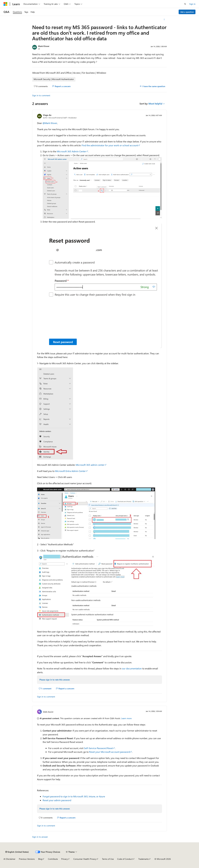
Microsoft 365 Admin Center (71, 151)
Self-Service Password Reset (98, 748)
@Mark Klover (50, 123)
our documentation (132, 668)
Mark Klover (44, 46)
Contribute (53, 859)
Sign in (192, 4)
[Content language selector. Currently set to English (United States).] (17, 852)
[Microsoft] (5, 4)
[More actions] (164, 19)
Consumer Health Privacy (85, 859)
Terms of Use (108, 859)
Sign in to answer (40, 837)
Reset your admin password (57, 800)
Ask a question (187, 12)
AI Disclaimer (9, 859)
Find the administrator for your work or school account (110, 145)
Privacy (65, 859)
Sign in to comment (41, 95)
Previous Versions (27, 859)
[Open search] (185, 4)
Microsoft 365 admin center (90, 465)
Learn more (126, 718)
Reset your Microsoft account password (110, 752)
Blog (40, 859)
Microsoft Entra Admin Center (70, 471)
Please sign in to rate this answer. (55, 680)
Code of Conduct (125, 859)
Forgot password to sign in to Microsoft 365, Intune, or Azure (74, 796)
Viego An (47, 115)
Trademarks (143, 859)
